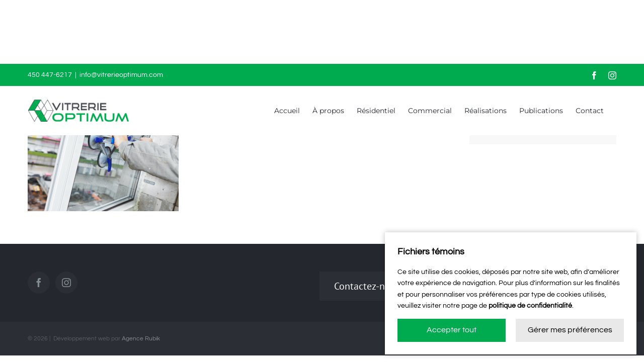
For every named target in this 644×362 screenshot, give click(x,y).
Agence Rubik (141, 339)
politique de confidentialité (530, 306)
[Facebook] (39, 283)
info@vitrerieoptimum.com (121, 75)
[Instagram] (66, 283)
